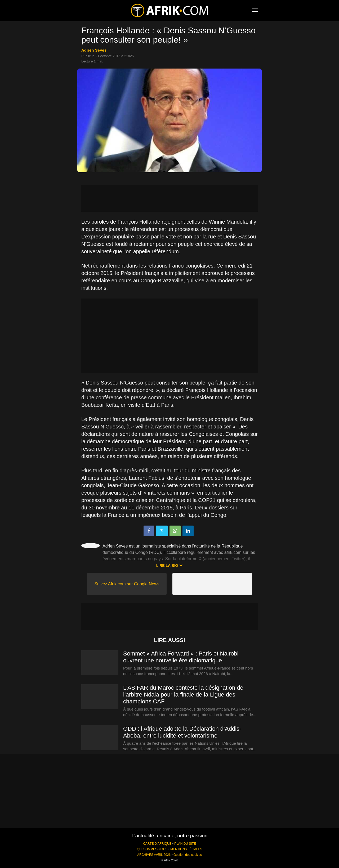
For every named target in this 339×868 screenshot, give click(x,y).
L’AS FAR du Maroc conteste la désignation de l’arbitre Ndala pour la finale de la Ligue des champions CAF (183, 695)
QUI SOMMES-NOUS (152, 849)
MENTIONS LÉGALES (186, 849)
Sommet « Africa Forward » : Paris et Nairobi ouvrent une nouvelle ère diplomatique (181, 657)
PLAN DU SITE (185, 844)
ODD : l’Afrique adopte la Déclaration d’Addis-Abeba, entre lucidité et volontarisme (182, 732)
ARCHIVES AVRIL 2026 (154, 855)
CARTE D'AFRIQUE (157, 844)
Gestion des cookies (188, 855)
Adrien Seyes (94, 50)
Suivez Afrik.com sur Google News (127, 584)
